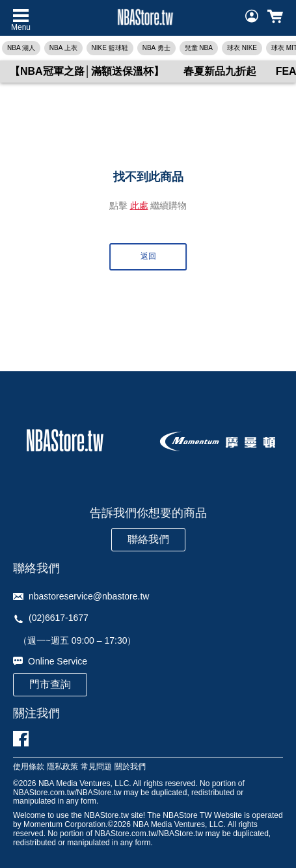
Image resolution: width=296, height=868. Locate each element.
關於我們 (130, 767)
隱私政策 (62, 767)
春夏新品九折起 (220, 71)
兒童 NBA (199, 48)
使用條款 (29, 767)
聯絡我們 (148, 539)
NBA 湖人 (21, 48)
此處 (139, 205)
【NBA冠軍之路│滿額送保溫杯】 (87, 71)
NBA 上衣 (63, 48)
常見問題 (96, 767)
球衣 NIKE (242, 48)
